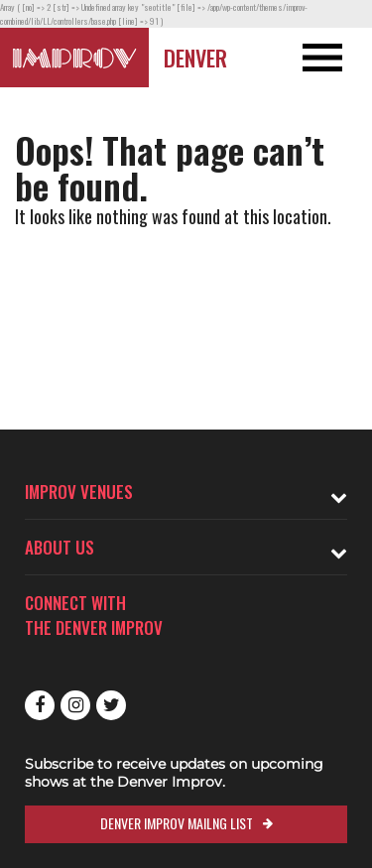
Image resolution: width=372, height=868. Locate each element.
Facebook (40, 705)
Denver (195, 58)
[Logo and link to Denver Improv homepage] (74, 58)
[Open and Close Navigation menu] (335, 58)
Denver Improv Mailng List (177, 823)
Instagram (75, 705)
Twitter (111, 705)
